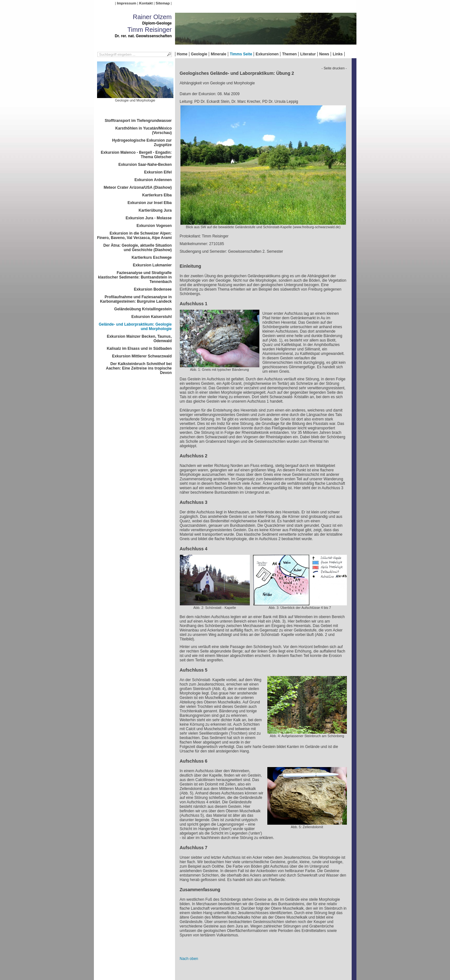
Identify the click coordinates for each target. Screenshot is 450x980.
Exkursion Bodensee (153, 289)
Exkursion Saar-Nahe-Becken (145, 165)
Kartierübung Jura (155, 210)
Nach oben (189, 959)
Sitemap (163, 3)
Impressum (127, 3)
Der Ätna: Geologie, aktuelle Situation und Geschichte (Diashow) (138, 248)
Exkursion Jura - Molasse (149, 218)
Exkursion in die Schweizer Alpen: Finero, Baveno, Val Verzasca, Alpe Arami (134, 236)
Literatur (308, 54)
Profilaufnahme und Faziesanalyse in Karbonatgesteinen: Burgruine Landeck (136, 299)
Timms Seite (241, 54)
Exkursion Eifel (158, 172)
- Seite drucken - (334, 68)
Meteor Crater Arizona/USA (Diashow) (138, 187)
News (324, 54)
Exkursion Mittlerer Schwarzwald (142, 356)
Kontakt (146, 3)
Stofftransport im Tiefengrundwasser (138, 121)
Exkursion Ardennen (153, 180)
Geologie (199, 54)
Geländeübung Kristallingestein (143, 309)
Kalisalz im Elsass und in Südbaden (139, 349)
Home (182, 54)
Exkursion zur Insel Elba (150, 203)
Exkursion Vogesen (154, 226)
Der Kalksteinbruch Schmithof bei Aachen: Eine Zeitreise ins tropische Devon (139, 368)
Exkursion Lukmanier (152, 265)
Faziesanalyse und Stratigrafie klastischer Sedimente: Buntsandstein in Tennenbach (135, 277)
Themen (289, 54)
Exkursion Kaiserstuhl (152, 317)
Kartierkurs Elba (157, 195)
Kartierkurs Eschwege (151, 257)
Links (337, 54)
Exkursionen (267, 54)
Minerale (218, 54)
